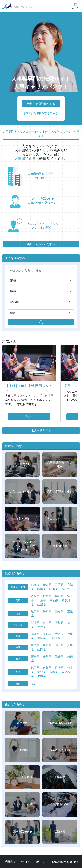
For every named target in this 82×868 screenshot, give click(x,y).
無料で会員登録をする (41, 104)
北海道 (35, 585)
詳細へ (29, 417)
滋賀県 (35, 634)
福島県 (66, 589)
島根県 (47, 645)
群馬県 (59, 596)
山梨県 (42, 604)
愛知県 (59, 611)
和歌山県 (55, 638)
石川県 (59, 623)
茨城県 (35, 596)
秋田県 (42, 589)
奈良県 (42, 638)
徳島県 (35, 656)
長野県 (42, 627)
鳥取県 (35, 645)
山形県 (54, 589)
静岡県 (47, 611)
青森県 (47, 585)
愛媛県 (59, 656)
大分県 (42, 672)
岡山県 (59, 645)
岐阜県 (35, 611)
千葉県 (42, 600)
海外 (34, 684)
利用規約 (11, 862)
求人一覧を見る (41, 430)
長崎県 (59, 668)
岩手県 (59, 585)
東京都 (54, 600)
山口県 (42, 649)
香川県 (47, 656)
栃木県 (47, 596)
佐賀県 (47, 668)
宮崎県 (54, 672)
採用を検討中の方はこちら (41, 113)
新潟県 (35, 623)
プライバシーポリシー (33, 862)
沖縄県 (42, 676)
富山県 (47, 623)
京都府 (47, 634)
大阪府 (59, 634)
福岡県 (35, 668)
